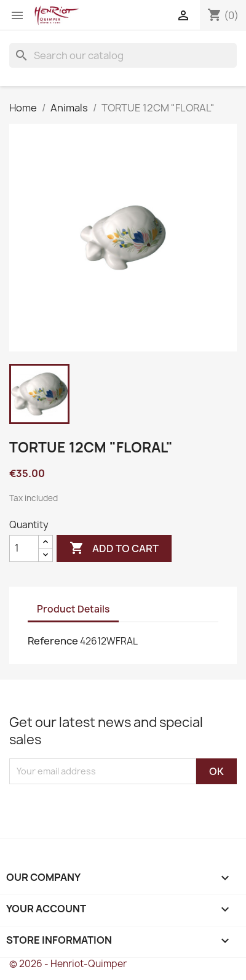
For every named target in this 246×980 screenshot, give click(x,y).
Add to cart (114, 548)
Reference (53, 641)
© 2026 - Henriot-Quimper (68, 964)
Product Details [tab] (73, 609)
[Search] (123, 55)
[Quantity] (24, 548)
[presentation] (112, 808)
